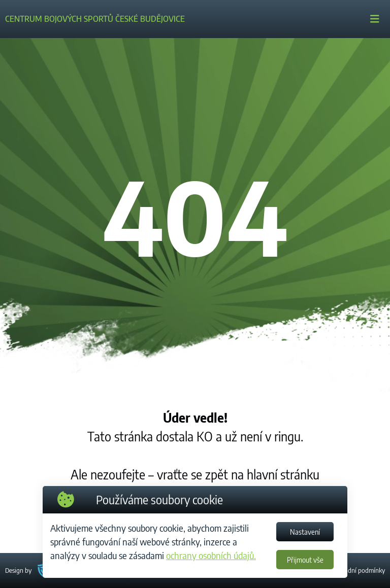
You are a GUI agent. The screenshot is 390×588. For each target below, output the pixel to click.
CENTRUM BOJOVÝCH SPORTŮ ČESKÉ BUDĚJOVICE (95, 19)
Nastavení (305, 532)
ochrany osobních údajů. (211, 555)
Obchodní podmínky (357, 570)
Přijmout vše (305, 560)
